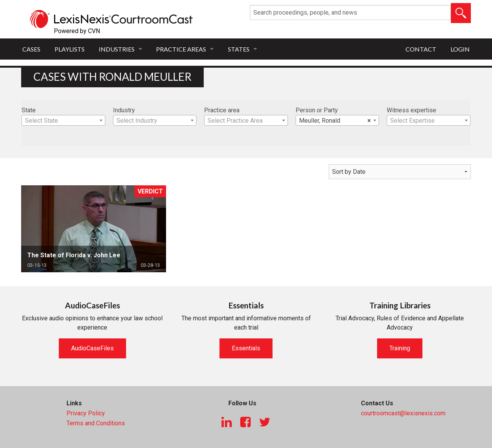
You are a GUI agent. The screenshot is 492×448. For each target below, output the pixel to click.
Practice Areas (181, 49)
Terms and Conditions (96, 423)
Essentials (246, 348)
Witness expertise (411, 110)
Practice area (222, 110)
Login (460, 49)
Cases (31, 49)
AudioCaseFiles (92, 348)
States (239, 49)
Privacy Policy (86, 413)
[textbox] (63, 121)
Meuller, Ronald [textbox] (335, 121)
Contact (421, 49)
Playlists (70, 49)
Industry (124, 110)
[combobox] (63, 120)
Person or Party (317, 110)
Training (400, 348)
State (29, 110)
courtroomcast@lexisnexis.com (403, 413)
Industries (117, 49)
